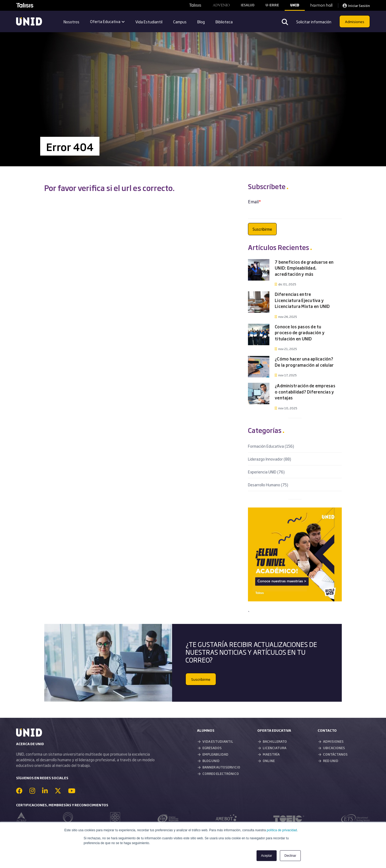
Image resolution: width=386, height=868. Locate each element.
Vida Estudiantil (149, 22)
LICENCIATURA (274, 748)
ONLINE (269, 761)
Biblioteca (224, 22)
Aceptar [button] (267, 856)
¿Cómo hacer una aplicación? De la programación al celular (304, 362)
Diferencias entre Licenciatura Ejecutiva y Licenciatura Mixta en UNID (302, 300)
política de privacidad (282, 830)
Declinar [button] (290, 856)
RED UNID (331, 761)
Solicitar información (314, 22)
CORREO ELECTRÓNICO (221, 774)
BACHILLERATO (275, 741)
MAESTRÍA (271, 754)
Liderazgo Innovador (270, 459)
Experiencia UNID (266, 472)
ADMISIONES (333, 741)
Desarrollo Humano (268, 485)
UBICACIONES (334, 748)
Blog (201, 22)
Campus (180, 22)
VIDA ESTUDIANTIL (218, 741)
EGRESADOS (212, 748)
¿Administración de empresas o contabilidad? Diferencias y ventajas (305, 392)
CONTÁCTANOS (335, 754)
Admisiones (355, 21)
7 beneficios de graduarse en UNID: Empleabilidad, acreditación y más (304, 268)
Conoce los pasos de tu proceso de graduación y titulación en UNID (300, 333)
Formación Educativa (271, 446)
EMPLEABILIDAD (215, 754)
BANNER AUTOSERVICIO (221, 767)
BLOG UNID (211, 761)
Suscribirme (201, 679)
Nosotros (71, 22)
